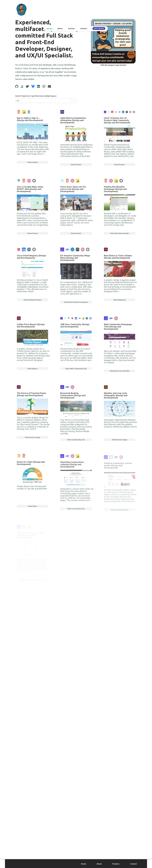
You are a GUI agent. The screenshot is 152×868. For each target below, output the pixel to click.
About (60, 28)
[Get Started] (113, 41)
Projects (116, 864)
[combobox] (17, 101)
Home (50, 28)
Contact (84, 28)
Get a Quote (99, 28)
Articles (71, 28)
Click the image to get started (113, 65)
